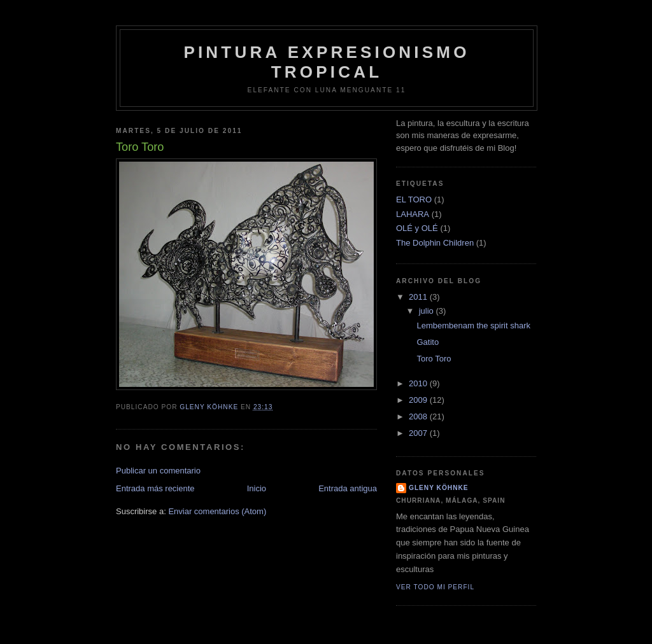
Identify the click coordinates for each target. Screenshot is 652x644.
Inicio (257, 488)
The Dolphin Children (435, 243)
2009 (419, 400)
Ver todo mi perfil (435, 587)
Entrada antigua (348, 488)
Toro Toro (434, 359)
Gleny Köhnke (439, 488)
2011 (419, 297)
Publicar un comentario (158, 471)
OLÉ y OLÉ (417, 228)
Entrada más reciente (155, 488)
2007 (419, 433)
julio (428, 311)
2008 (419, 416)
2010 (419, 383)
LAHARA (413, 214)
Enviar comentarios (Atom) (217, 511)
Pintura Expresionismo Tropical (326, 62)
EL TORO (414, 199)
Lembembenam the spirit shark (473, 325)
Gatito (428, 342)
